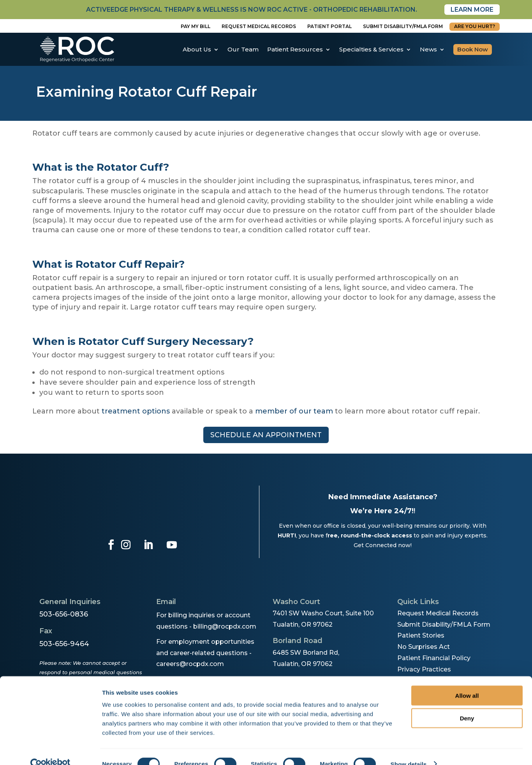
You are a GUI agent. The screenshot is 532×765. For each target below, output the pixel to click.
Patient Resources (295, 49)
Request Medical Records (259, 26)
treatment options (136, 411)
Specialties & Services (371, 49)
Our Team (243, 49)
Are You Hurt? (475, 26)
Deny (467, 704)
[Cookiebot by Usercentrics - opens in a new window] (50, 750)
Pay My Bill (196, 26)
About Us (197, 49)
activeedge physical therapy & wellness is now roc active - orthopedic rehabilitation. (252, 10)
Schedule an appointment (266, 435)
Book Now (473, 49)
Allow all (467, 681)
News (428, 49)
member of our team (294, 411)
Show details (409, 750)
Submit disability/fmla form (403, 26)
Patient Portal (329, 26)
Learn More (472, 10)
